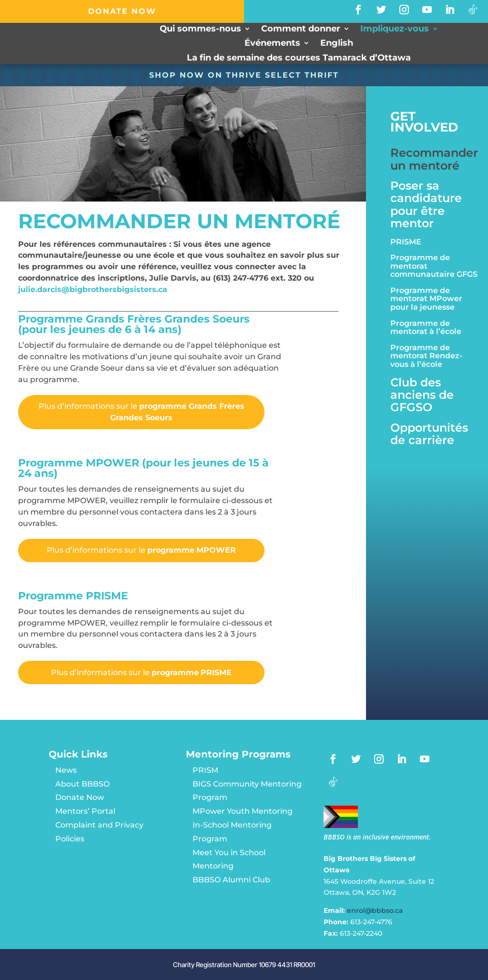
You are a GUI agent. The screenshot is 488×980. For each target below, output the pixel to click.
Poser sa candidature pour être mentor (426, 205)
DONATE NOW (122, 11)
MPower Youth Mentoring (243, 811)
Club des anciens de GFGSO (422, 395)
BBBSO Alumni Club (231, 880)
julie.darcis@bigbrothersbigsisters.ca (93, 289)
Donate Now (80, 798)
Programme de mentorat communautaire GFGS (434, 266)
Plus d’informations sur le (142, 412)
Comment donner (301, 30)
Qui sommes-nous (200, 30)
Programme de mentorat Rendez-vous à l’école (426, 356)
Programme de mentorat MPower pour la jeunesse (426, 299)
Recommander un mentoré (434, 159)
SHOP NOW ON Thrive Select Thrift (244, 75)
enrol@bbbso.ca (375, 910)
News (66, 770)
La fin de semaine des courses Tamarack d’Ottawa (299, 59)
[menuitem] (337, 45)
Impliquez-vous (395, 30)
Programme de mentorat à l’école (426, 328)
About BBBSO (82, 784)
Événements (272, 44)
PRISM (205, 770)
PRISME (406, 242)
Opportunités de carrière (429, 434)
